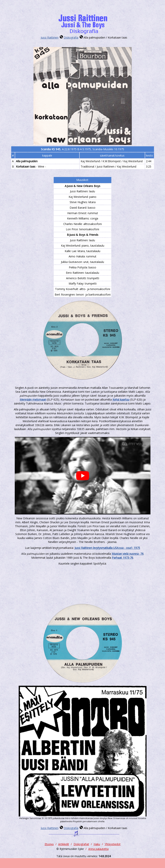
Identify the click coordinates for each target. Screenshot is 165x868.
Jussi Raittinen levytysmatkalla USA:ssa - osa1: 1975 (107, 548)
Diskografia (71, 37)
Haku (97, 844)
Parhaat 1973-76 (123, 558)
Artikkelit (64, 844)
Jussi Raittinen (50, 37)
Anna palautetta (98, 849)
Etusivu (49, 844)
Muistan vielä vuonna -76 (128, 554)
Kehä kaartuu (121, 399)
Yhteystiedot (113, 844)
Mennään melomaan (33, 399)
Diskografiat (81, 844)
